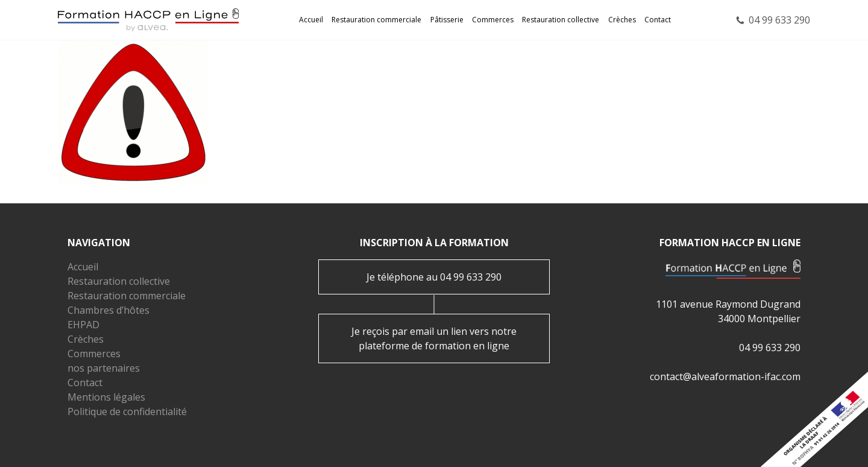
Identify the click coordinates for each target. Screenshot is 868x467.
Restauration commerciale (376, 20)
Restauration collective (561, 20)
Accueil (311, 20)
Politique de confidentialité (127, 411)
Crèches (622, 20)
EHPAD (83, 325)
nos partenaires (104, 368)
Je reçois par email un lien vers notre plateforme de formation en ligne (434, 338)
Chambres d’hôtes (108, 310)
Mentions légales (106, 397)
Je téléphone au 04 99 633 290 (434, 277)
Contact (658, 20)
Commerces (493, 20)
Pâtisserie (447, 20)
